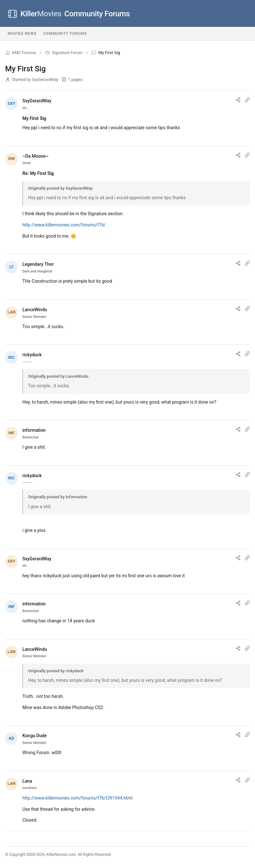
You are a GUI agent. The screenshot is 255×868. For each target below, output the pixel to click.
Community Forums (69, 14)
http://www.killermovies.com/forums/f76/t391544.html (77, 798)
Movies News (22, 34)
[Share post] (238, 100)
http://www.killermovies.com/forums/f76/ (64, 225)
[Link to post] (247, 100)
